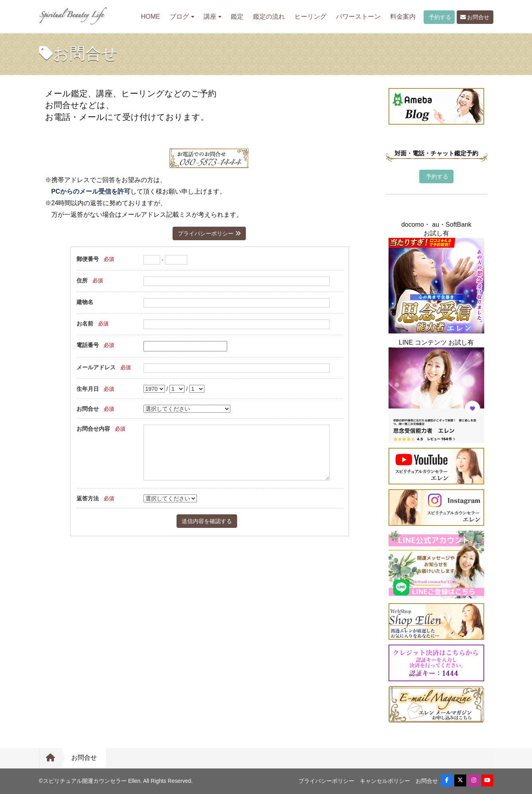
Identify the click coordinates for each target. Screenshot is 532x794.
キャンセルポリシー (385, 781)
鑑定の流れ (269, 17)
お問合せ (475, 17)
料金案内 (403, 17)
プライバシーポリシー (209, 233)
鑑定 (237, 17)
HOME (151, 17)
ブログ (182, 17)
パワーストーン (358, 17)
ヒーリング (310, 17)
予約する (439, 17)
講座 (213, 17)
